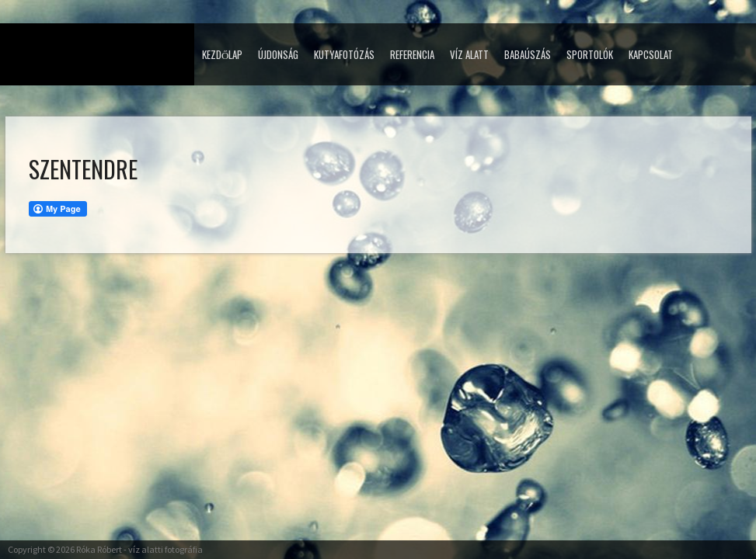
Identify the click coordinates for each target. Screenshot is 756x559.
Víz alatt (469, 54)
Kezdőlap (222, 54)
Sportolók (590, 54)
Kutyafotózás (344, 54)
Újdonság (278, 54)
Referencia (412, 54)
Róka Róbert (99, 549)
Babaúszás (528, 54)
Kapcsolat (651, 54)
